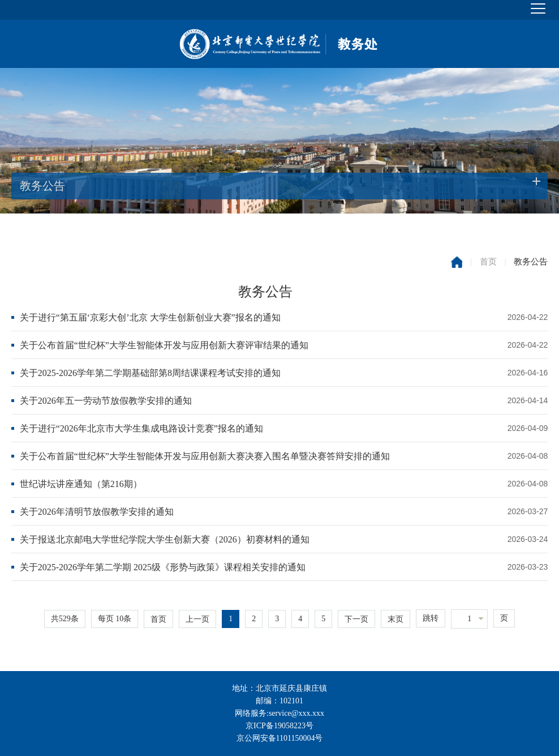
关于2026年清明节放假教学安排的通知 (97, 512)
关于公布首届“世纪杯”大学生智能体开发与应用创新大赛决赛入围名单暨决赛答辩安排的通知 (205, 456)
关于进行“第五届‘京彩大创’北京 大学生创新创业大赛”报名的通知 (150, 317)
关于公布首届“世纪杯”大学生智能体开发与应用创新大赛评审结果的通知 (164, 345)
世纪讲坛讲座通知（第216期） (81, 484)
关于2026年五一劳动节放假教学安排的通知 (106, 401)
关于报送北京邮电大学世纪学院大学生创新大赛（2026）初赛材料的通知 (165, 539)
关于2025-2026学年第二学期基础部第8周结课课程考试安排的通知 (150, 373)
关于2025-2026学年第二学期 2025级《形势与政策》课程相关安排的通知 (163, 567)
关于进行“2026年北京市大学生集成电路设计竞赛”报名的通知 (141, 428)
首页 (488, 262)
